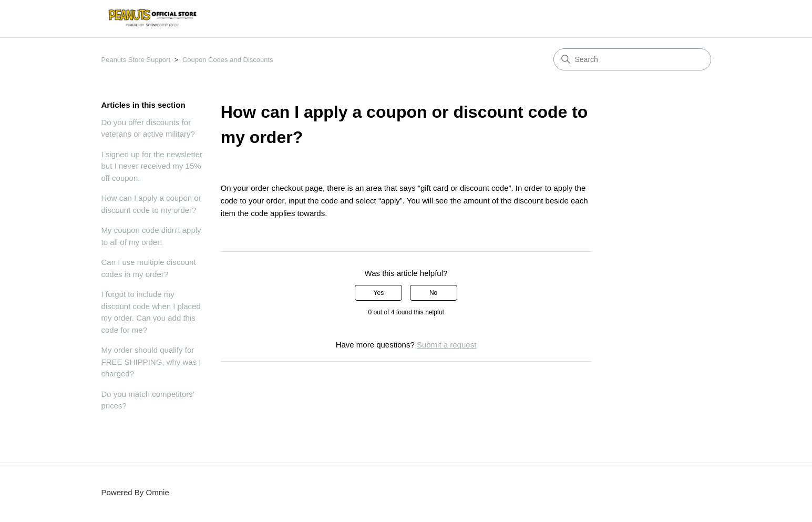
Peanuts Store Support (136, 60)
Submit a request (446, 345)
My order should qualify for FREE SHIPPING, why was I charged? (151, 362)
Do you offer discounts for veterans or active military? (148, 128)
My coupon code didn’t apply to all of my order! (151, 236)
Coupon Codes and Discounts (228, 60)
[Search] (632, 59)
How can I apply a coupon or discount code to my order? (151, 204)
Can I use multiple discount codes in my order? (149, 268)
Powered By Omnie (135, 492)
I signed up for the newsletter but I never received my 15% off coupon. (152, 166)
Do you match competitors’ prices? (148, 400)
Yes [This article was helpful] (379, 293)
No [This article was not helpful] (433, 293)
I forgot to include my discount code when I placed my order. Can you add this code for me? (151, 312)
